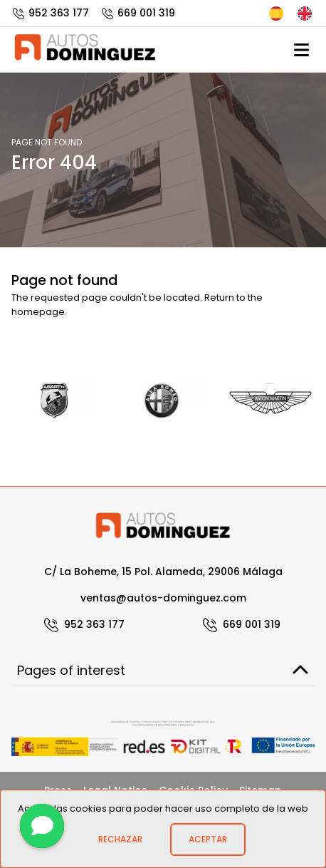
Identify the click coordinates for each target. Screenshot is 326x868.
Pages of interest (163, 670)
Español (276, 14)
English (305, 14)
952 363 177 (50, 13)
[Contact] (42, 826)
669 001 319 (138, 13)
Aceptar (208, 839)
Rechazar (120, 839)
